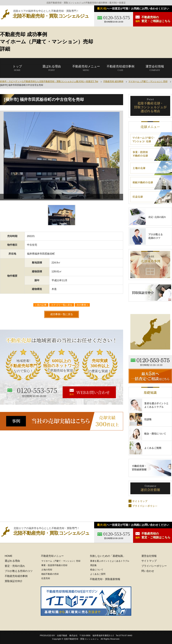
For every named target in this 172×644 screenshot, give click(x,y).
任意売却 (46, 578)
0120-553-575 (117, 18)
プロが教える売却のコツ (19, 571)
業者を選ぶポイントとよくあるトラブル (110, 561)
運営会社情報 (149, 556)
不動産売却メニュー (52, 556)
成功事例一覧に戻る (62, 314)
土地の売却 (47, 570)
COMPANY (155, 68)
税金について (97, 570)
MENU (86, 68)
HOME (17, 68)
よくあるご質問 (98, 574)
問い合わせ (148, 571)
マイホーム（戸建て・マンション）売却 (148, 81)
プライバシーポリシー (154, 566)
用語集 (93, 565)
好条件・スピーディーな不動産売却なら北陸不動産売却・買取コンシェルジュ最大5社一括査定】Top (49, 81)
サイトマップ (149, 561)
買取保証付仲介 (14, 581)
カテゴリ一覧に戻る (62, 305)
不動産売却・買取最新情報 (105, 579)
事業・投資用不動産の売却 (54, 565)
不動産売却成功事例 (16, 576)
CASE (120, 68)
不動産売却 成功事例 (113, 81)
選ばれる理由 (12, 561)
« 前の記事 (41, 305)
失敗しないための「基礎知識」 (108, 556)
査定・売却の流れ (15, 566)
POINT (52, 68)
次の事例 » (82, 305)
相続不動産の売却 (50, 574)
